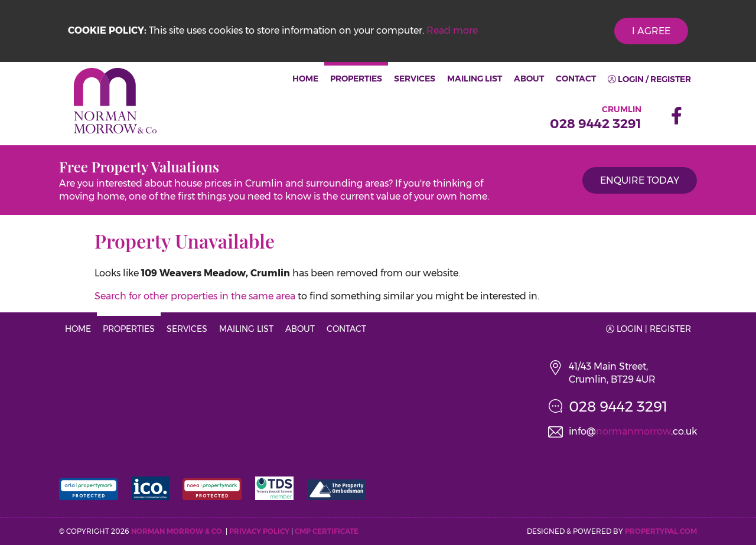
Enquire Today (640, 180)
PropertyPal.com (661, 531)
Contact (576, 79)
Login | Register (649, 329)
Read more (452, 30)
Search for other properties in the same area (195, 296)
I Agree (651, 31)
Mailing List (475, 79)
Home (305, 79)
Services (415, 79)
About (529, 79)
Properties (356, 79)
